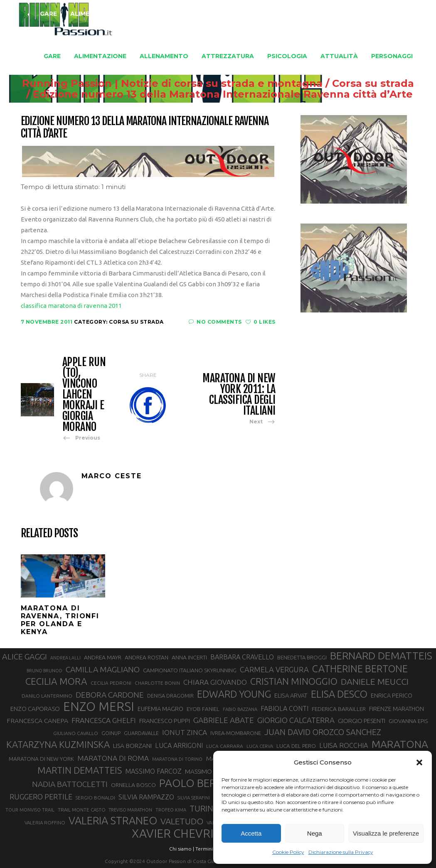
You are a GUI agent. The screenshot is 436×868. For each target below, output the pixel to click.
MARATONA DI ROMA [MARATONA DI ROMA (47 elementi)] (113, 758)
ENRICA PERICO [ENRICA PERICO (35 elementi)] (392, 696)
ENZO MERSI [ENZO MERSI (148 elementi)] (99, 707)
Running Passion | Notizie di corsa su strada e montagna (157, 84)
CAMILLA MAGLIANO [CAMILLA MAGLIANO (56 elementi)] (103, 669)
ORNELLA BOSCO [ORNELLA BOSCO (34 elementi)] (133, 785)
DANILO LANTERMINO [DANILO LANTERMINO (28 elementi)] (47, 696)
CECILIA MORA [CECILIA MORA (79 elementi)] (56, 681)
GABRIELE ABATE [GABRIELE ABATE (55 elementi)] (224, 720)
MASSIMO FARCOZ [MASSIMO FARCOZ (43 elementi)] (153, 771)
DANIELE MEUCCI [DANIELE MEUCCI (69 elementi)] (375, 681)
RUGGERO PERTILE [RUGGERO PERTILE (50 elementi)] (41, 797)
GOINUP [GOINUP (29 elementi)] (111, 733)
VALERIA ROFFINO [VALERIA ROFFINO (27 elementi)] (45, 823)
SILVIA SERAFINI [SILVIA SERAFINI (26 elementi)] (194, 798)
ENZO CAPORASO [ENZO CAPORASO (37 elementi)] (35, 709)
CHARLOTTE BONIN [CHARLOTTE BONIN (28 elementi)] (157, 683)
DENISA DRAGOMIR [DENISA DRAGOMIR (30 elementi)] (170, 696)
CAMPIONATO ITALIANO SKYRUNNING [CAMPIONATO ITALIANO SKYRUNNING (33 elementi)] (190, 670)
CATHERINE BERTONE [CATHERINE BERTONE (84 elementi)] (360, 669)
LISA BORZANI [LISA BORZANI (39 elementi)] (132, 746)
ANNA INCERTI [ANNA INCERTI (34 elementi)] (189, 657)
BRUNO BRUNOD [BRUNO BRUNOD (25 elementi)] (44, 671)
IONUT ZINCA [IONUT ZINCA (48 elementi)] (185, 732)
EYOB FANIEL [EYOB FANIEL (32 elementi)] (203, 709)
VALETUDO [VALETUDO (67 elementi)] (182, 821)
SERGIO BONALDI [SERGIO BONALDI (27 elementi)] (95, 798)
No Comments (215, 322)
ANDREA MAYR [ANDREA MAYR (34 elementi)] (103, 657)
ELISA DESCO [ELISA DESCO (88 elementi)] (339, 694)
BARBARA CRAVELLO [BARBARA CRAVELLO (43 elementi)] (242, 657)
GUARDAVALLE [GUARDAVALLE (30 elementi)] (141, 733)
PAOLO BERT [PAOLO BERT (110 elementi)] (191, 783)
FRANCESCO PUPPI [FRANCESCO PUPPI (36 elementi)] (165, 721)
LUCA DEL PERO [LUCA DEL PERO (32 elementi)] (296, 746)
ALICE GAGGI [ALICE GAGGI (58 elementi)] (25, 657)
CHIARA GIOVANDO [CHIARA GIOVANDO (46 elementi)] (215, 682)
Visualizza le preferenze (386, 833)
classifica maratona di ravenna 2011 (71, 306)
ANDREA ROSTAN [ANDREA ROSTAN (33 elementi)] (147, 657)
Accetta (251, 833)
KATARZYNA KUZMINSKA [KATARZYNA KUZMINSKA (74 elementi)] (58, 744)
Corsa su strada (358, 84)
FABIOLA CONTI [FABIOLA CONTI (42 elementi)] (285, 708)
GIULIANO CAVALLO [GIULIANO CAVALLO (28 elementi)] (76, 733)
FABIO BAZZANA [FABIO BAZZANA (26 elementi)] (240, 709)
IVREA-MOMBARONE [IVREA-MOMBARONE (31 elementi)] (236, 733)
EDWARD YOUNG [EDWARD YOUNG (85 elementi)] (234, 694)
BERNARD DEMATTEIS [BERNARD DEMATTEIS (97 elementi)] (381, 656)
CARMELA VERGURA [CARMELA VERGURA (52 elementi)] (274, 669)
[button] (419, 762)
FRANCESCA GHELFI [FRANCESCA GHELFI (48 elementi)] (104, 720)
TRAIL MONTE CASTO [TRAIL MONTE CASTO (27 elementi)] (82, 810)
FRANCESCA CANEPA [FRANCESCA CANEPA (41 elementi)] (37, 720)
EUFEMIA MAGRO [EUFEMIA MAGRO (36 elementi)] (160, 709)
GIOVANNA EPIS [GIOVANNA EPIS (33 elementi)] (408, 721)
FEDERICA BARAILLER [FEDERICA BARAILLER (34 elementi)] (339, 709)
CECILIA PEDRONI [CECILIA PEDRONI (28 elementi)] (111, 683)
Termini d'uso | (212, 849)
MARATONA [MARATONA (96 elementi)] (400, 744)
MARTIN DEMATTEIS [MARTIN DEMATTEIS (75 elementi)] (80, 770)
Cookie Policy (288, 852)
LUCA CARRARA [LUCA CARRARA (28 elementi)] (225, 746)
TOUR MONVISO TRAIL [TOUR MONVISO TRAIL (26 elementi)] (30, 810)
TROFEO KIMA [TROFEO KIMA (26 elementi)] (171, 810)
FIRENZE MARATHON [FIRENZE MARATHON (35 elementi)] (397, 709)
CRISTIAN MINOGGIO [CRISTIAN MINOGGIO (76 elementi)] (294, 681)
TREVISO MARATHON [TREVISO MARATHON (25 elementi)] (131, 810)
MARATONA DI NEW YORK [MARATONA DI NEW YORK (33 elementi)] (41, 759)
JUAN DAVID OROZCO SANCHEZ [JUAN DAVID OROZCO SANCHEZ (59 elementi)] (323, 732)
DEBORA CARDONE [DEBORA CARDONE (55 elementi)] (110, 695)
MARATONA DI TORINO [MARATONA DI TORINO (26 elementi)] (177, 759)
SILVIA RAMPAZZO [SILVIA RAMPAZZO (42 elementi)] (146, 797)
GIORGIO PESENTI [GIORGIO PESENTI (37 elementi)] (362, 721)
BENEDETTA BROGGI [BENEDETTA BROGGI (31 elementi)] (302, 657)
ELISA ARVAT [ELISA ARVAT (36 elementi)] (291, 695)
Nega (315, 833)
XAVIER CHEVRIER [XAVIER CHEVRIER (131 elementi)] (180, 834)
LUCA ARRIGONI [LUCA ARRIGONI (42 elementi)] (179, 745)
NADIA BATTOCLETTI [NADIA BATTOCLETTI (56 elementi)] (70, 784)
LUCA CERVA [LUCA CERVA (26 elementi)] (260, 746)
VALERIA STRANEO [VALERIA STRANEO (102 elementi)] (113, 821)
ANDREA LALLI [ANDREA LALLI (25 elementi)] (65, 658)
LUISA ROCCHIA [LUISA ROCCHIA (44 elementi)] (344, 745)
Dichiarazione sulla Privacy (341, 852)
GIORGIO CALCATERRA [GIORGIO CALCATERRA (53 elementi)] (296, 720)
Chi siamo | (182, 849)
